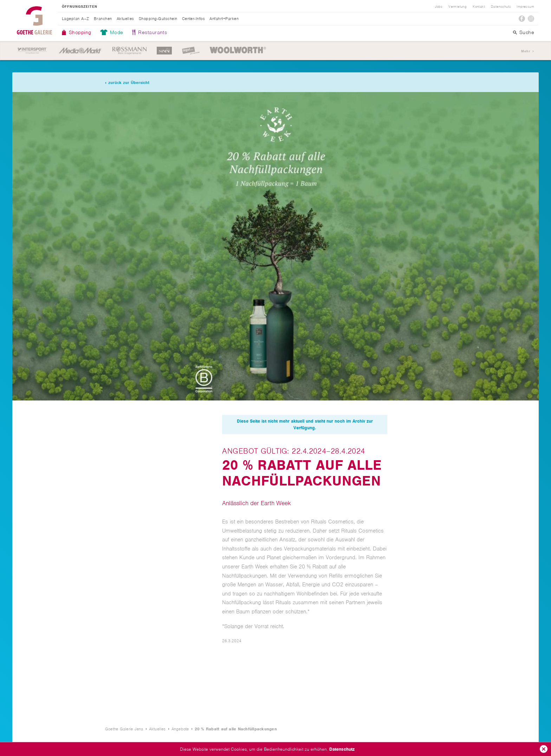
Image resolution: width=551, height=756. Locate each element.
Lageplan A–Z (76, 19)
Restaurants (153, 32)
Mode (117, 32)
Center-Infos (194, 19)
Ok (544, 749)
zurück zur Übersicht (129, 83)
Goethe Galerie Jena (34, 20)
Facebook (522, 19)
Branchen (103, 19)
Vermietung (458, 7)
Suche (527, 32)
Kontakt (479, 7)
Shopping (80, 32)
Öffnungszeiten (80, 7)
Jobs (439, 7)
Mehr (526, 51)
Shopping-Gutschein (158, 19)
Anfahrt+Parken (224, 19)
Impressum (525, 7)
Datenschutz (342, 749)
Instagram (531, 19)
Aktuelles (125, 19)
